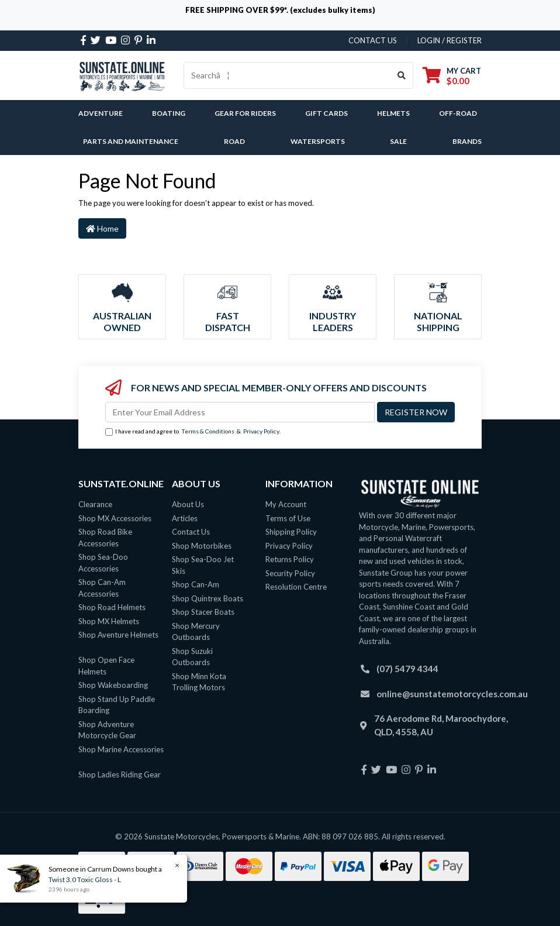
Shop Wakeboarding (113, 685)
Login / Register (450, 40)
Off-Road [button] (458, 113)
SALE (398, 141)
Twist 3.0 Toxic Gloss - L (84, 879)
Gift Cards (326, 113)
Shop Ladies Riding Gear (120, 774)
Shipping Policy (291, 532)
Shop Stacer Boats (203, 612)
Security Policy (290, 573)
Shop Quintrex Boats (208, 598)
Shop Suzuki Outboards (192, 657)
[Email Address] (240, 412)
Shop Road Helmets (112, 607)
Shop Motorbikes (202, 546)
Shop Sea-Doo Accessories (103, 563)
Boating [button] (169, 113)
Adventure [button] (101, 113)
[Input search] (287, 75)
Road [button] (234, 141)
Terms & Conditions (208, 431)
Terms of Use (288, 518)
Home (102, 228)
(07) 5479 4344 (407, 669)
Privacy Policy (261, 431)
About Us (188, 504)
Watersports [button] (318, 141)
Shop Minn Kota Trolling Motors (199, 682)
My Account (286, 504)
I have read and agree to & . (193, 432)
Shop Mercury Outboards (196, 632)
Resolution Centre (296, 587)
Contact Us (191, 532)
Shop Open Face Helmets (106, 666)
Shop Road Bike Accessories (105, 538)
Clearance (95, 504)
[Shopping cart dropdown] (452, 76)
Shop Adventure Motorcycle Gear (107, 730)
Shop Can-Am (196, 584)
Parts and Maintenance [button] (131, 141)
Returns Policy (290, 559)
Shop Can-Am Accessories (102, 588)
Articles (185, 518)
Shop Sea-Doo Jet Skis (203, 565)
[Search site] (402, 75)
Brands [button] (467, 141)
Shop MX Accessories (115, 518)
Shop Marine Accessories (121, 749)
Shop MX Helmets (109, 621)
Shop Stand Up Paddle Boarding (117, 705)
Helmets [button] (393, 113)
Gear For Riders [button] (245, 113)
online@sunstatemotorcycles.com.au (452, 694)
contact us (373, 40)
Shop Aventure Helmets (118, 635)
